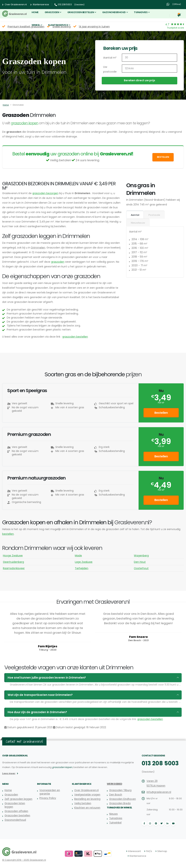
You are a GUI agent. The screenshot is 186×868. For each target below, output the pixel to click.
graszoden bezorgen (45, 193)
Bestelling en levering (87, 799)
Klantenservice (40, 5)
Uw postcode (109, 69)
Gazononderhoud (114, 12)
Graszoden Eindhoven (122, 799)
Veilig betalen (82, 803)
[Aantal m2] (149, 58)
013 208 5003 (159, 763)
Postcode (154, 215)
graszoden (58, 262)
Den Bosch (115, 795)
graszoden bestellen (75, 337)
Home (35, 12)
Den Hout (140, 562)
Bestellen (163, 157)
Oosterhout (141, 568)
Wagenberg (141, 556)
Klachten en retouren (87, 808)
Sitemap (161, 851)
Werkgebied (114, 784)
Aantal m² (109, 58)
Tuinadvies (141, 12)
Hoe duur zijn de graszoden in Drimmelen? (35, 712)
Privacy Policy (47, 798)
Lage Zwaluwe (84, 562)
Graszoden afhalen (16, 811)
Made (78, 556)
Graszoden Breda (120, 803)
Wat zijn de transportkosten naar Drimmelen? (37, 695)
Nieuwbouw (138, 223)
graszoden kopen (25, 123)
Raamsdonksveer (14, 568)
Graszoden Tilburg (120, 790)
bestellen (8, 534)
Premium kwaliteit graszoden (26, 27)
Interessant (134, 851)
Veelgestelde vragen (87, 795)
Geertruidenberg (13, 562)
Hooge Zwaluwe (13, 556)
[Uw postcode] (149, 69)
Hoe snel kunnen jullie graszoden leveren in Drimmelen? (43, 678)
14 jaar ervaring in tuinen (94, 27)
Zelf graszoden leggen (18, 799)
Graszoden (52, 12)
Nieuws (113, 814)
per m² (161, 403)
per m (161, 490)
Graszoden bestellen (81, 12)
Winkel (36, 25)
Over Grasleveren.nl (14, 5)
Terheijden (82, 568)
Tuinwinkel (115, 823)
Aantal (135, 215)
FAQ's (148, 851)
